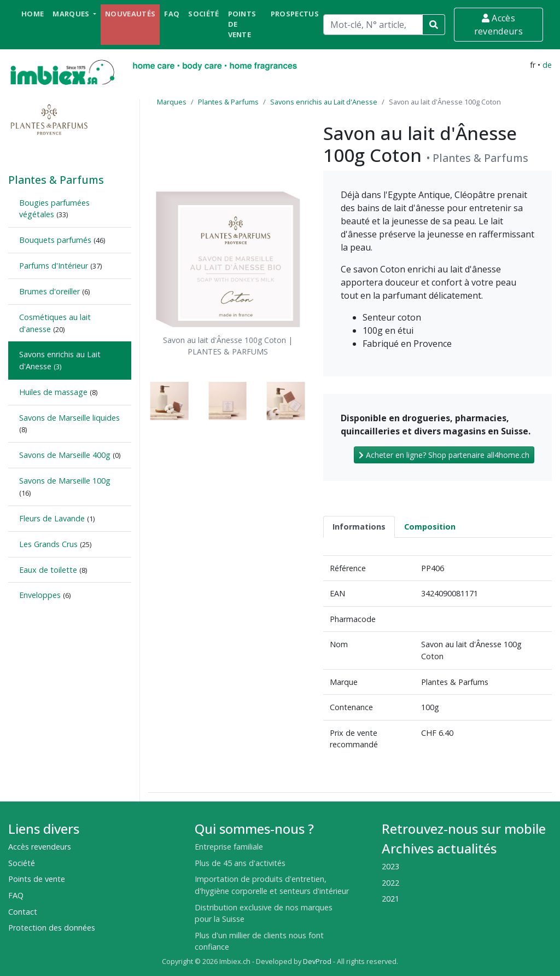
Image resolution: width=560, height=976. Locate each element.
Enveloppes (40, 595)
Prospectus (295, 14)
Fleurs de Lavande (52, 518)
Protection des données (52, 928)
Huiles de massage (53, 392)
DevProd (317, 962)
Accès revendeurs (498, 25)
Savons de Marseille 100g (65, 481)
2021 (390, 899)
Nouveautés (130, 14)
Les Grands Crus (48, 544)
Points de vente (242, 24)
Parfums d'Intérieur (54, 266)
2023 (390, 866)
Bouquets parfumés (55, 240)
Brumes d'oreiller (49, 291)
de (547, 65)
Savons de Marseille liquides (69, 418)
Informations (359, 527)
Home (33, 14)
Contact (23, 912)
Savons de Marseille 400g (65, 455)
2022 (390, 883)
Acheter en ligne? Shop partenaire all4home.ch (444, 455)
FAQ (172, 14)
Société (203, 14)
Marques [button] (72, 14)
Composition (430, 527)
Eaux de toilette (48, 570)
